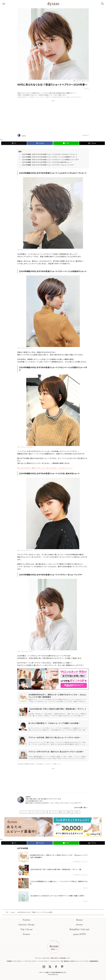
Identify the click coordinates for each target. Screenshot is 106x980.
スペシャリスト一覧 (57, 961)
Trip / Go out (27, 930)
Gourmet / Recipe (27, 925)
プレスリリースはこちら (42, 958)
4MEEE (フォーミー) (76, 961)
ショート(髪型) (58, 812)
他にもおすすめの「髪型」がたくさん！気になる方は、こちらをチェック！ (45, 468)
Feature (26, 934)
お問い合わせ (55, 958)
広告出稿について (65, 958)
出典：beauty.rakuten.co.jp (81, 81)
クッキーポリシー (44, 961)
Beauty (80, 920)
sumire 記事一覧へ (81, 807)
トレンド (25, 812)
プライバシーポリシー (31, 961)
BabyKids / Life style (79, 930)
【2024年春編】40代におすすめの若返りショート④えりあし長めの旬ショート (47, 162)
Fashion (27, 920)
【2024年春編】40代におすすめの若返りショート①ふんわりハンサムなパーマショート (49, 154)
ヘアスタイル (37, 812)
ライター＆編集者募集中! (91, 961)
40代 (77, 812)
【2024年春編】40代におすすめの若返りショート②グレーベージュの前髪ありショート (49, 157)
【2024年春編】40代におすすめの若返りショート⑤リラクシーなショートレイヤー (48, 165)
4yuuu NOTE (79, 934)
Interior (79, 925)
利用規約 (9, 961)
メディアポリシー (18, 961)
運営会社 (67, 961)
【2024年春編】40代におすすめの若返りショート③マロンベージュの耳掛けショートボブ (50, 160)
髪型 (69, 812)
